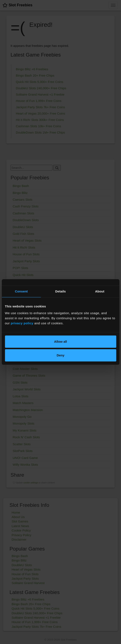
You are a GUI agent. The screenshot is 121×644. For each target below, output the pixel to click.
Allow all (60, 342)
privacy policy (22, 323)
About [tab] (100, 291)
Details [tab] (61, 291)
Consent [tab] (21, 291)
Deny (60, 355)
